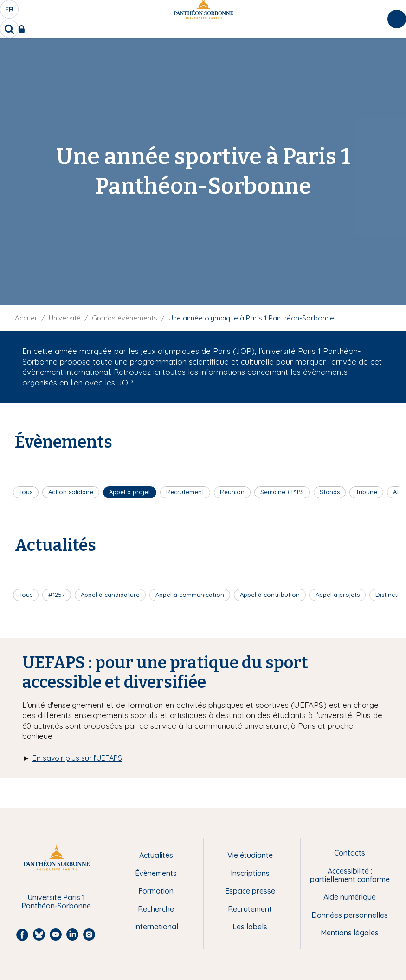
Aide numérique (350, 897)
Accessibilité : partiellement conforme (350, 875)
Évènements (156, 873)
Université (65, 318)
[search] (9, 29)
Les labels (250, 927)
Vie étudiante (250, 855)
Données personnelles (350, 915)
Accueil (26, 318)
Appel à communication (190, 595)
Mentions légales (350, 933)
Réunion (232, 492)
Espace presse (250, 891)
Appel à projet (130, 492)
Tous (26, 492)
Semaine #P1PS (282, 492)
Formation (156, 891)
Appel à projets (338, 595)
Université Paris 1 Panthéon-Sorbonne (56, 902)
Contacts (350, 853)
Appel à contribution (270, 595)
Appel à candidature (110, 595)
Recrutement (185, 492)
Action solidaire (71, 492)
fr (10, 12)
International (156, 927)
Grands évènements (125, 318)
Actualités (156, 855)
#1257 (57, 595)
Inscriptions (250, 873)
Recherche (156, 909)
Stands (330, 492)
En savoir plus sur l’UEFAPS (77, 758)
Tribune (366, 492)
